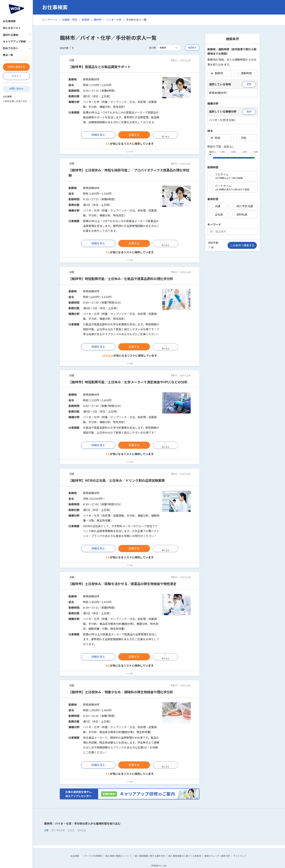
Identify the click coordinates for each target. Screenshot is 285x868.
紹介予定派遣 (242, 206)
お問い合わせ (16, 89)
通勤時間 (244, 73)
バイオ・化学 (114, 20)
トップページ (50, 20)
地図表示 (192, 48)
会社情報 (7, 97)
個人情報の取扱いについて (119, 856)
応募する (134, 135)
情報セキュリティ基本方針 (217, 856)
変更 (249, 84)
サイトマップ (240, 856)
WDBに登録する (16, 67)
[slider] (210, 157)
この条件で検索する (242, 245)
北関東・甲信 (70, 20)
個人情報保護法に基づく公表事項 (185, 856)
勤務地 (217, 73)
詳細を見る (98, 135)
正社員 (217, 214)
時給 (215, 138)
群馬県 (86, 20)
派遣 (215, 206)
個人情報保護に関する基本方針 (150, 856)
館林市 (98, 20)
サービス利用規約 (94, 856)
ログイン (16, 76)
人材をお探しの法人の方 (15, 101)
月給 (241, 138)
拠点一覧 (8, 55)
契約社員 (240, 214)
